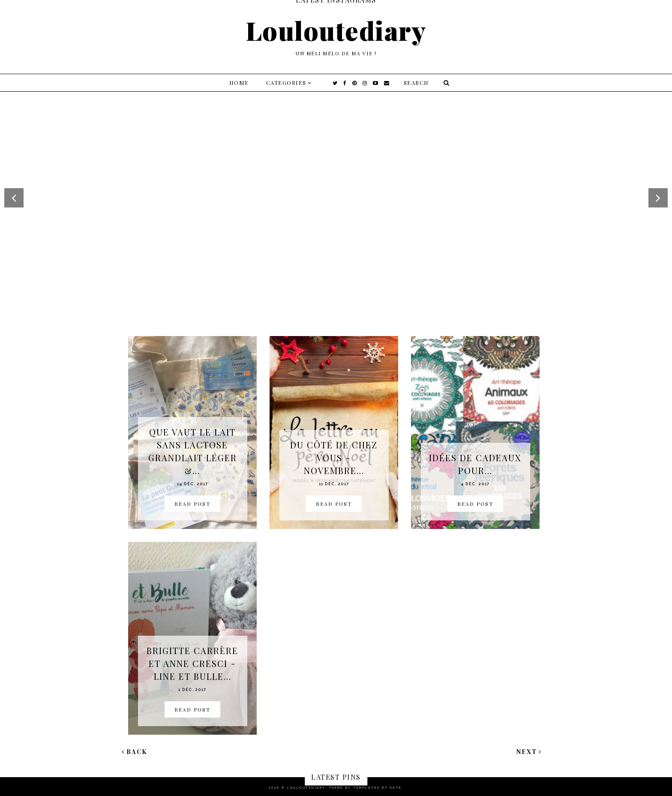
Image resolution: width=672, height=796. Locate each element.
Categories (286, 83)
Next (529, 752)
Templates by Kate (378, 788)
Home (239, 83)
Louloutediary (336, 30)
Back (135, 752)
